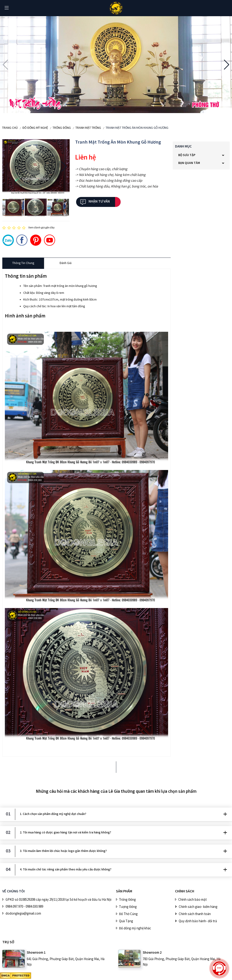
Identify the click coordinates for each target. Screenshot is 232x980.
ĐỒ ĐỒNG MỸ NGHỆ (35, 128)
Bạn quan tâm (189, 163)
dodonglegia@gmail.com (23, 914)
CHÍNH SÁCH (185, 892)
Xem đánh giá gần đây (42, 228)
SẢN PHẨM (124, 892)
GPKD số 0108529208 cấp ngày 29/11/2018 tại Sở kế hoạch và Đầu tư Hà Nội (58, 900)
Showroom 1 (36, 953)
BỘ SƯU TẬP (187, 155)
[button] (5, 65)
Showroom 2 (152, 953)
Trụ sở (8, 942)
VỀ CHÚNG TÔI (13, 892)
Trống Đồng (62, 128)
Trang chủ (10, 128)
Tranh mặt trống (88, 128)
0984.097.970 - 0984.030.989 (24, 907)
